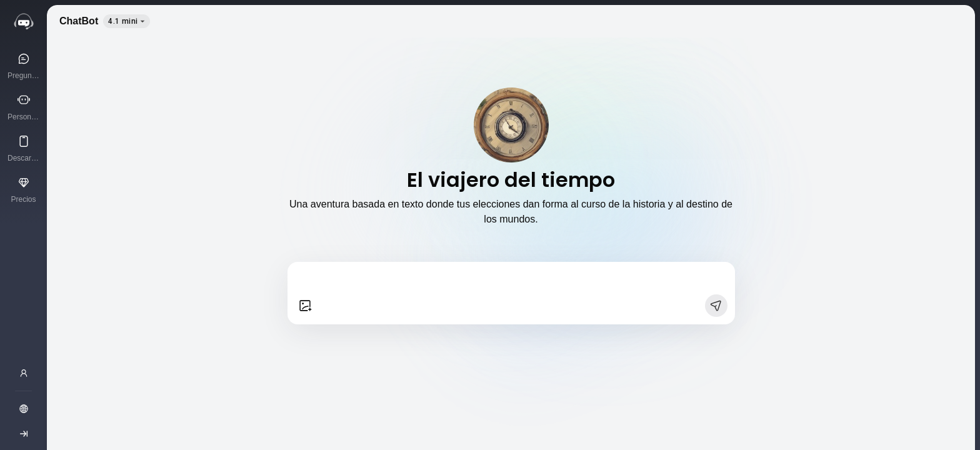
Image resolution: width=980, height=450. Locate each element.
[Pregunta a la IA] (23, 66)
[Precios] (23, 189)
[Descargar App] (23, 148)
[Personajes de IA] (23, 107)
